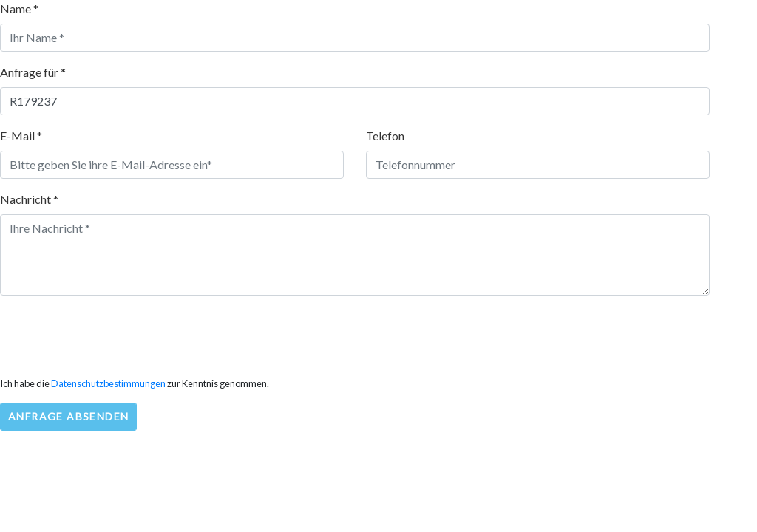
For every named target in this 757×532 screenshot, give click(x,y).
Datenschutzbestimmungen (108, 383)
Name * (19, 8)
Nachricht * (29, 199)
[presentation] (112, 336)
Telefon (385, 136)
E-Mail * (21, 136)
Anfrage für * (33, 72)
